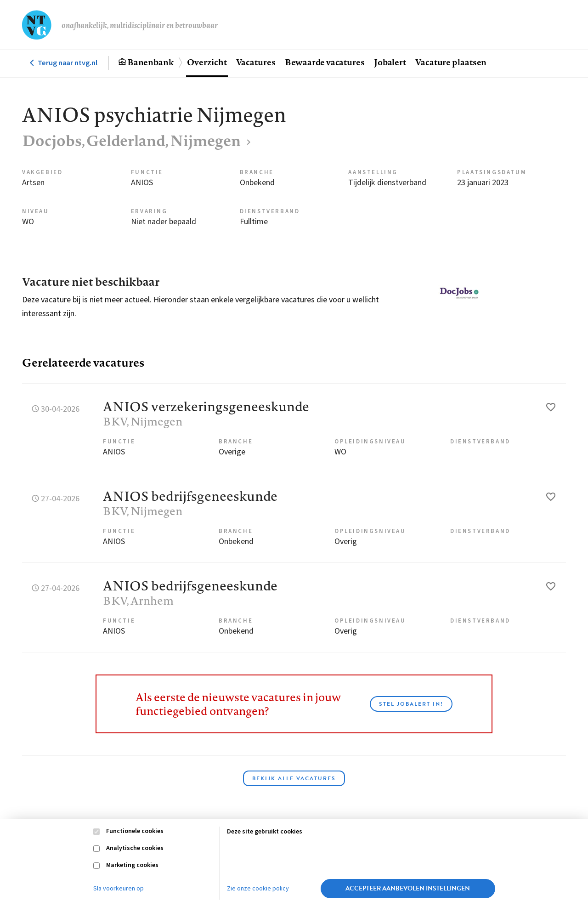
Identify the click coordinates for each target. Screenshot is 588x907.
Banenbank (150, 62)
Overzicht (207, 62)
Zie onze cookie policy (258, 889)
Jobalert (390, 62)
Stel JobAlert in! (411, 704)
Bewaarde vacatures (325, 62)
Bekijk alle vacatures (294, 778)
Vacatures (256, 62)
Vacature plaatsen (451, 62)
